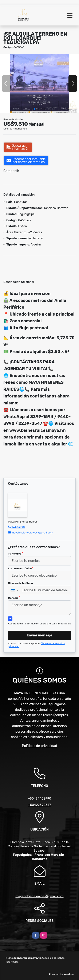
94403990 (18, 527)
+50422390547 (40, 805)
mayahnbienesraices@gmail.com (32, 533)
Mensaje (14, 598)
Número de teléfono (21, 583)
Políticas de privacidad (39, 746)
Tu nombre (15, 554)
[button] (35, 109)
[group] (39, 83)
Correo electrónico (21, 568)
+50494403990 (39, 799)
